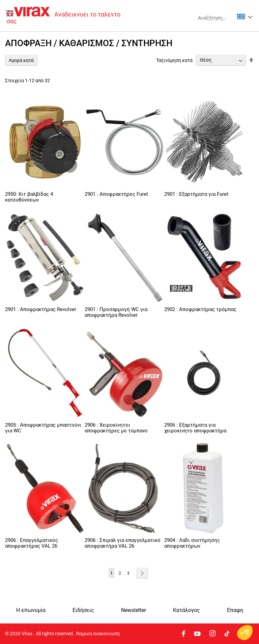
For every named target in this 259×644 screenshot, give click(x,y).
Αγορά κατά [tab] (21, 60)
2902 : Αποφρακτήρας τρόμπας (200, 309)
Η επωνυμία (31, 610)
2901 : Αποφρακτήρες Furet (116, 194)
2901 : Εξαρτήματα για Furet (196, 194)
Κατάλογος (186, 610)
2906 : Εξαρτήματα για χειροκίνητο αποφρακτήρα (195, 428)
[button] (245, 17)
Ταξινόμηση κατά (174, 60)
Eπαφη (235, 610)
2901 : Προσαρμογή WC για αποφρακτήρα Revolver (116, 312)
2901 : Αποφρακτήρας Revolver (41, 309)
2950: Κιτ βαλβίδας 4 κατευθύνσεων (29, 197)
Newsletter (134, 610)
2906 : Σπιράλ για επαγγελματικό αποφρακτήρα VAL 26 (123, 543)
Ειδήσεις (83, 610)
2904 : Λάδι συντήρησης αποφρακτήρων (192, 543)
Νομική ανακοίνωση (98, 634)
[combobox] (216, 18)
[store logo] (68, 16)
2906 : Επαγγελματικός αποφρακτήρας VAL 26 (32, 543)
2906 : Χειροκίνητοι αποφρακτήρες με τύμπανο (116, 428)
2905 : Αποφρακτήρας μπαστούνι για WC (43, 428)
